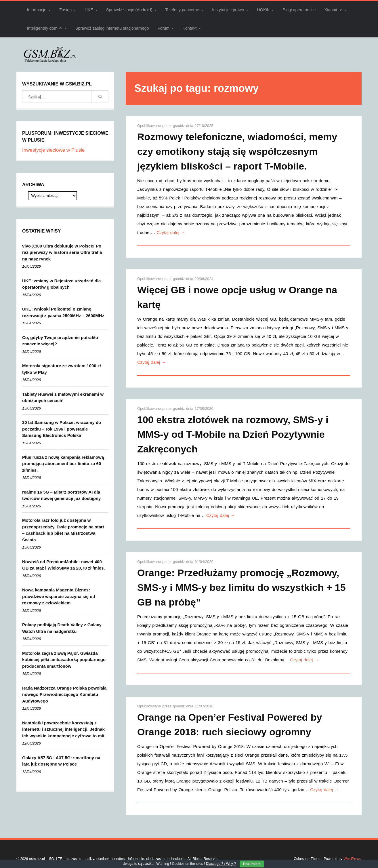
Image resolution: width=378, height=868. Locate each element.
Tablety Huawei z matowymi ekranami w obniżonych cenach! (63, 397)
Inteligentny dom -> (45, 28)
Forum (164, 28)
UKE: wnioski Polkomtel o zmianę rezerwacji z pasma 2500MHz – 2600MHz (63, 312)
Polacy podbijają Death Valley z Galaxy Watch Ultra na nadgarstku (62, 628)
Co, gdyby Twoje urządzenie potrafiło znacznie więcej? (60, 341)
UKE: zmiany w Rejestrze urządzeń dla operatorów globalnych (61, 284)
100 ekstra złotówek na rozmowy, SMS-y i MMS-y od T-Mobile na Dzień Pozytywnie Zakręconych (233, 434)
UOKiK (263, 10)
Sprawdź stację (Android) (129, 10)
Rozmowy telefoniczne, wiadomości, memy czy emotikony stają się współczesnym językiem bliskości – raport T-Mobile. (237, 151)
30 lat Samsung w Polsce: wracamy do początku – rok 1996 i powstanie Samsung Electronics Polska (62, 429)
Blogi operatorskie (299, 10)
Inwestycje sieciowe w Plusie (53, 150)
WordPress (352, 859)
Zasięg (65, 10)
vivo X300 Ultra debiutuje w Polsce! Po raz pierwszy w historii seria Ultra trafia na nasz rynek (62, 252)
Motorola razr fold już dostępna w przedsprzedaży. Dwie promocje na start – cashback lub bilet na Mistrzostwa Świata (63, 530)
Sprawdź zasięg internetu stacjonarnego (112, 28)
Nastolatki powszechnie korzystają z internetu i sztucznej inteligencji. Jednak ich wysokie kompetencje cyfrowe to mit (63, 729)
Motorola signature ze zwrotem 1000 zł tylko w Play (61, 369)
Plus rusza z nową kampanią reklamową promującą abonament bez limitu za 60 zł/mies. (63, 464)
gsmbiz (180, 126)
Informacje (37, 10)
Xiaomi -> (333, 10)
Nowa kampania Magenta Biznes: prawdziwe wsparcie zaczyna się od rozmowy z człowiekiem (59, 596)
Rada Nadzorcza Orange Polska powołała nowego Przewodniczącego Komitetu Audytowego (64, 694)
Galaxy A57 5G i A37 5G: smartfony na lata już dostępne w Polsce (61, 761)
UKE (89, 10)
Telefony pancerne (182, 10)
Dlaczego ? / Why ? (221, 864)
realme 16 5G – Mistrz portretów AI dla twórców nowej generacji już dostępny (61, 495)
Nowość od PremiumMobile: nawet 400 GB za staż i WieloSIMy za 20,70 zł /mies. (63, 565)
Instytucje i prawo (228, 10)
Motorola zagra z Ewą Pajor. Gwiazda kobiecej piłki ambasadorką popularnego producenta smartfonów (64, 660)
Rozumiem (252, 864)
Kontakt (189, 28)
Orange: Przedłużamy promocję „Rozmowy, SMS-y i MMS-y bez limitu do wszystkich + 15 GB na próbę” (241, 587)
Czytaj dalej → (171, 232)
